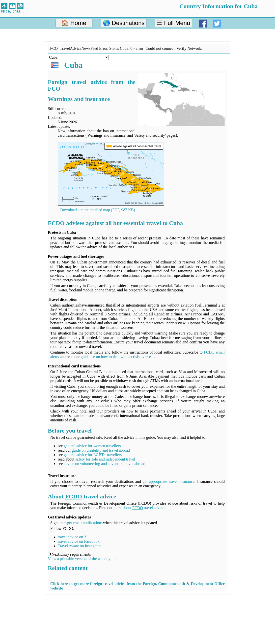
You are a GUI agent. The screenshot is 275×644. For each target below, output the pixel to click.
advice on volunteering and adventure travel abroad (104, 464)
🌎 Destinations (124, 23)
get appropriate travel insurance (169, 481)
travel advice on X (72, 537)
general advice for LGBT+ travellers (93, 455)
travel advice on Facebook (79, 541)
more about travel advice (139, 508)
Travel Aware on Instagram (79, 546)
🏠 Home (74, 23)
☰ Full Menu (173, 23)
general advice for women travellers (92, 446)
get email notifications (85, 523)
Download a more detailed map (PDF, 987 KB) (98, 210)
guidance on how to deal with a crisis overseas (118, 357)
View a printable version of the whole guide (82, 559)
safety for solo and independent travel (105, 459)
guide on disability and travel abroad (101, 450)
